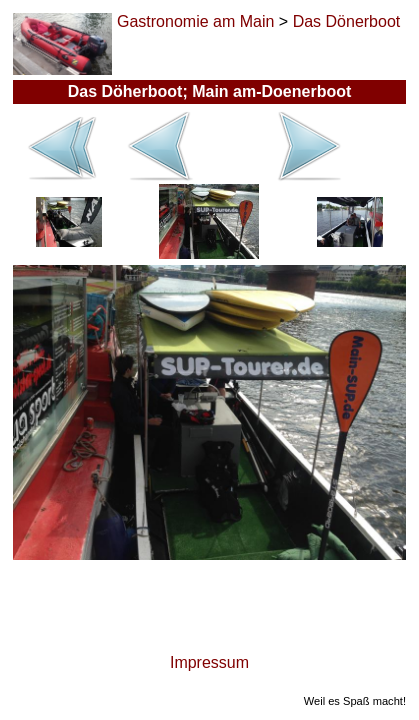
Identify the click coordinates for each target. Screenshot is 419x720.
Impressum (209, 662)
